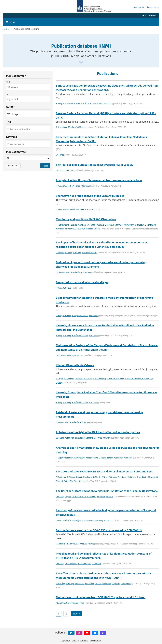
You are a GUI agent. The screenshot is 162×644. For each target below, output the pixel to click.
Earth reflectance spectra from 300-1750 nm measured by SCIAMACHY (99, 530)
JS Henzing (60, 583)
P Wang (59, 103)
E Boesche (60, 438)
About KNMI (139, 7)
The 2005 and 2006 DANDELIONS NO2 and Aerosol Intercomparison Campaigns (104, 472)
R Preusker (79, 438)
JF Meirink (85, 103)
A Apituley (82, 225)
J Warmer (101, 497)
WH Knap (108, 103)
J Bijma (68, 497)
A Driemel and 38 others (66, 127)
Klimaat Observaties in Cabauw (75, 365)
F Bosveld (73, 225)
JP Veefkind (141, 477)
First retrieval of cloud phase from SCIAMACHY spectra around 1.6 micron (101, 597)
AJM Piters (74, 481)
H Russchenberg (62, 225)
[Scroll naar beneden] (81, 63)
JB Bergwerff (126, 583)
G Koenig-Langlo (106, 458)
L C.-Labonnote (71, 564)
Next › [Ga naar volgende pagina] (76, 614)
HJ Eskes (150, 477)
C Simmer (79, 355)
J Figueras (79, 229)
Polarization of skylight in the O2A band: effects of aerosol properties (98, 432)
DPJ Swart (122, 477)
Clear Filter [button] (13, 166)
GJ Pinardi (71, 477)
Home (6, 29)
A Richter (95, 477)
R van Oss (117, 225)
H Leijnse (59, 379)
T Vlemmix (113, 477)
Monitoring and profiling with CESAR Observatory (86, 219)
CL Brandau (61, 272)
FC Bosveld (111, 379)
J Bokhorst (79, 379)
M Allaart (67, 186)
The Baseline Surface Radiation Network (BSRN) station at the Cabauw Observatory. (107, 491)
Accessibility (96, 641)
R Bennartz (89, 438)
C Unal (96, 229)
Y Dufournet (70, 229)
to (7, 94)
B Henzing (149, 225)
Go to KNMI (151, 15)
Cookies (84, 641)
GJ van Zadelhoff (63, 520)
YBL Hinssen (76, 497)
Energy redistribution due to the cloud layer (82, 282)
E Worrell (109, 497)
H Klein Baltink (69, 209)
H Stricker (88, 379)
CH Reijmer (77, 458)
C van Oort (69, 170)
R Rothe (66, 481)
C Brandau (88, 229)
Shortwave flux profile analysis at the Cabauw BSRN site (90, 196)
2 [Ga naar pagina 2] (66, 614)
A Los (84, 497)
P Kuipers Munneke (80, 316)
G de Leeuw (140, 225)
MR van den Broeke (90, 458)
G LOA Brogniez (85, 564)
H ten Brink (137, 379)
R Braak (79, 477)
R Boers (128, 379)
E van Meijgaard (77, 520)
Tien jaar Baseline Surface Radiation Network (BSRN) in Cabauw (95, 165)
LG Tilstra (89, 544)
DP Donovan (89, 520)
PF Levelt (83, 481)
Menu (12, 22)
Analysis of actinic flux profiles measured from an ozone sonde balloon (99, 180)
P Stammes (85, 186)
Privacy (75, 641)
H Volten (87, 477)
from (8, 82)
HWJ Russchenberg (89, 252)
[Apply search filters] (45, 166)
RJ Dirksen (104, 477)
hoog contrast (153, 7)
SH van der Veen (96, 103)
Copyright (65, 641)
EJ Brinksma (61, 477)
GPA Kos (98, 583)
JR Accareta (61, 603)
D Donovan (108, 225)
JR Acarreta (71, 544)
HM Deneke (61, 355)
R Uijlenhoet (69, 379)
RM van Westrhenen (71, 103)
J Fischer (106, 438)
